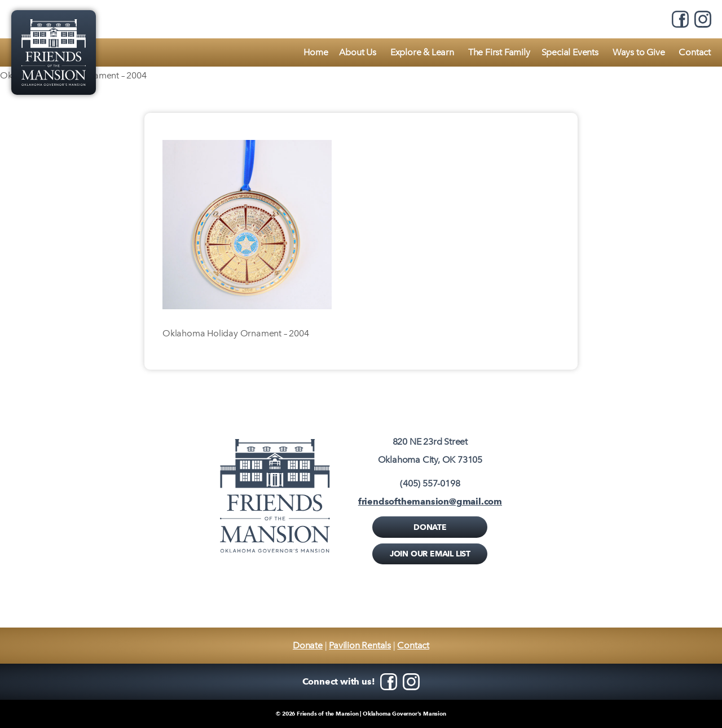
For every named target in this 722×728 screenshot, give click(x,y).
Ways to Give (639, 52)
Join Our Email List (430, 554)
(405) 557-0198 (430, 483)
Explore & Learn (422, 52)
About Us (357, 52)
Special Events (570, 52)
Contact (695, 52)
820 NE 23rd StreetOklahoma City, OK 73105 (430, 451)
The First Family (499, 52)
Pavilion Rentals (360, 645)
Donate (430, 527)
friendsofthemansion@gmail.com (430, 501)
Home (316, 52)
